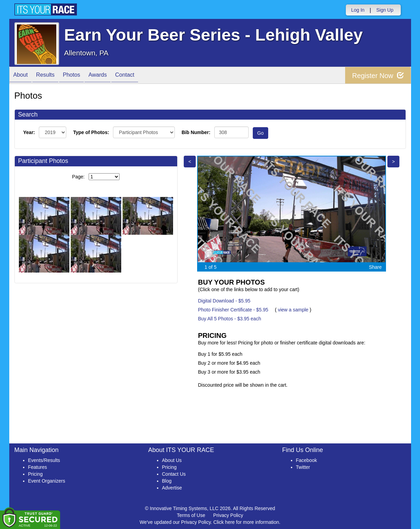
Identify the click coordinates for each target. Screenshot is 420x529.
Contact (140, 76)
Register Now (378, 75)
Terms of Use (191, 515)
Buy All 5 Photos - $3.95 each (230, 319)
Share (375, 267)
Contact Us (174, 474)
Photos (80, 76)
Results (50, 76)
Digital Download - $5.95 (224, 301)
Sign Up (385, 10)
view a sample (293, 310)
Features (38, 467)
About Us (172, 460)
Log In (358, 10)
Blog (167, 481)
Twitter (303, 467)
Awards (110, 76)
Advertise (172, 488)
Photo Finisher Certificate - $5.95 (233, 310)
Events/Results (44, 460)
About (22, 76)
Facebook (307, 460)
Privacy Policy (228, 515)
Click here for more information (246, 522)
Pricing (36, 474)
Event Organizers (47, 481)
